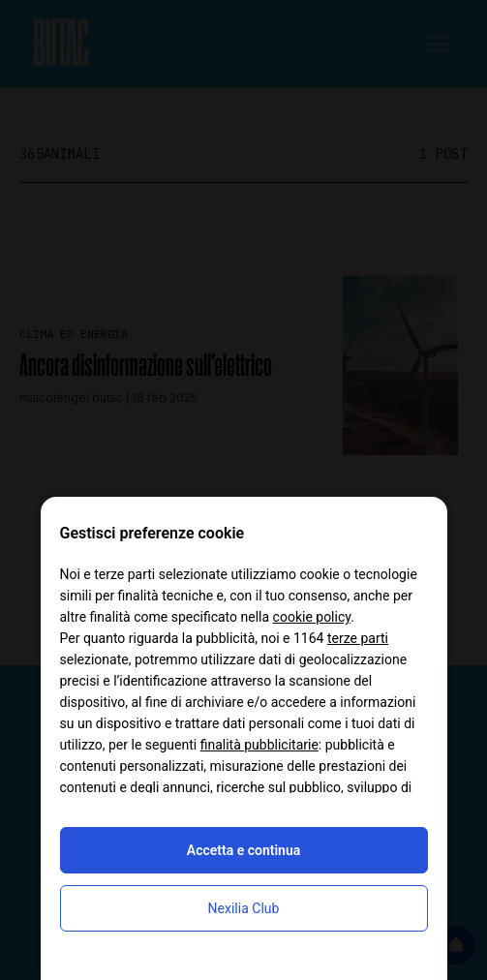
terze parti (358, 638)
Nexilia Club (244, 908)
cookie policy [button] (312, 617)
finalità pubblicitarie (259, 745)
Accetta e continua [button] (243, 850)
